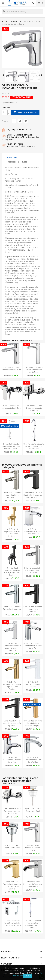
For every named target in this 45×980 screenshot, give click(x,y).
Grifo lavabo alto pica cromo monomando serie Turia (34, 370)
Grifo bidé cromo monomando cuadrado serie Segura (33, 884)
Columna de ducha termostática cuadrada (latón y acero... (33, 924)
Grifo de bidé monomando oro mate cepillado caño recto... (12, 686)
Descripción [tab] (13, 158)
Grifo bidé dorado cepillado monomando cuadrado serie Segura (12, 885)
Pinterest (26, 121)
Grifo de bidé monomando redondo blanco (33, 684)
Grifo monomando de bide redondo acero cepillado (33, 570)
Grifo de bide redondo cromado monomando (12, 608)
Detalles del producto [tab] (17, 162)
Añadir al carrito (25, 112)
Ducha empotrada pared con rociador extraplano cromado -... (12, 924)
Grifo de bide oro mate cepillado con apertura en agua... (33, 723)
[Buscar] (22, 11)
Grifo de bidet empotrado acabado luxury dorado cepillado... (12, 533)
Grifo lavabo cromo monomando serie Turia (11, 369)
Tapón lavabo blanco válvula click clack (33, 810)
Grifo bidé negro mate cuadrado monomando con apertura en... (33, 495)
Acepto (28, 976)
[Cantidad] (5, 112)
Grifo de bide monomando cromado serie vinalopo (33, 532)
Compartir (14, 121)
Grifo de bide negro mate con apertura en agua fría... (12, 723)
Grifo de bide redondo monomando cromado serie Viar (33, 646)
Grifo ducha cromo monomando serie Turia (11, 407)
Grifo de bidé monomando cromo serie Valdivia (33, 760)
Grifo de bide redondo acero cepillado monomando (12, 495)
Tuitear (20, 121)
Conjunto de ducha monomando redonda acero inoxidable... (11, 446)
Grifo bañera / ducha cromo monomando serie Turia (34, 408)
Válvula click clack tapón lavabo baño (12, 846)
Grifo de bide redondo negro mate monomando (33, 609)
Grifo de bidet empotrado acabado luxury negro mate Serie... (12, 571)
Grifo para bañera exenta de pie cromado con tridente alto (34, 446)
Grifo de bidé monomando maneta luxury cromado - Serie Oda (12, 647)
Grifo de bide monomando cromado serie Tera (12, 760)
